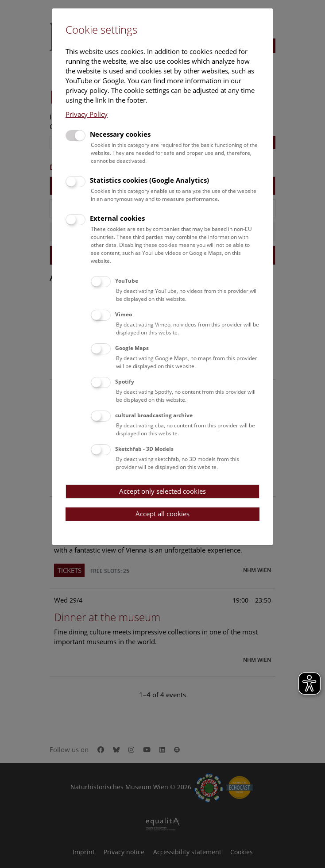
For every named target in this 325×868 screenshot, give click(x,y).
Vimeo (124, 314)
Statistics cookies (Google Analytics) (149, 180)
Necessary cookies (120, 134)
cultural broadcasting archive (154, 415)
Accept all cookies (162, 514)
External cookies (117, 218)
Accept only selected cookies (162, 491)
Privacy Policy (87, 114)
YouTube (127, 281)
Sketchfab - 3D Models (144, 449)
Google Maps (132, 348)
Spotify (125, 382)
